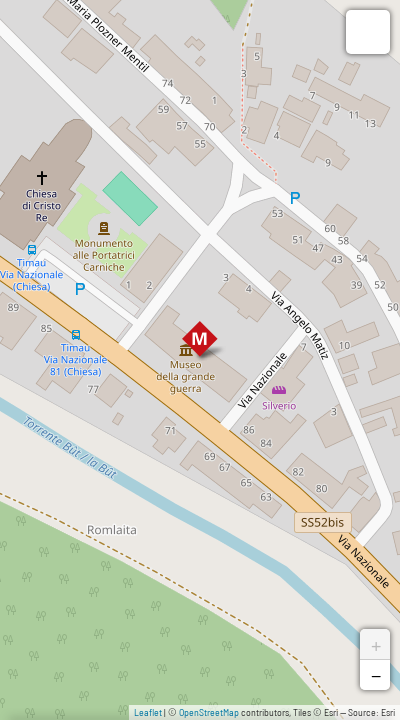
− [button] (376, 675)
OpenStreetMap (209, 712)
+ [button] (376, 644)
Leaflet (148, 712)
